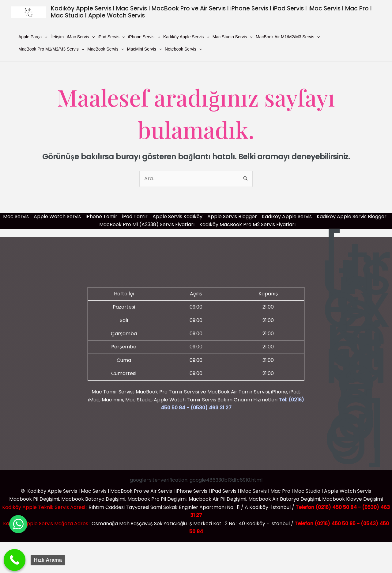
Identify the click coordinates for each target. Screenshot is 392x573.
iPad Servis (111, 37)
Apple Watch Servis (57, 216)
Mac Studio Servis (233, 37)
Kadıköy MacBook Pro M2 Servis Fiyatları (247, 224)
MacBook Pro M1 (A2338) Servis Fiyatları (147, 224)
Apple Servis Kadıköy (177, 216)
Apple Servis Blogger (232, 216)
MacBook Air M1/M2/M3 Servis (288, 37)
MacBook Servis (106, 49)
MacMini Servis (144, 49)
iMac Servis (81, 37)
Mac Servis (16, 216)
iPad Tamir (135, 216)
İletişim (57, 37)
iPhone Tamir (102, 216)
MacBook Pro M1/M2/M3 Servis (51, 49)
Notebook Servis (183, 49)
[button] (44, 37)
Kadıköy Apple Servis (186, 37)
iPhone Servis (144, 37)
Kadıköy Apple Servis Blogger (352, 216)
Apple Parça (33, 37)
